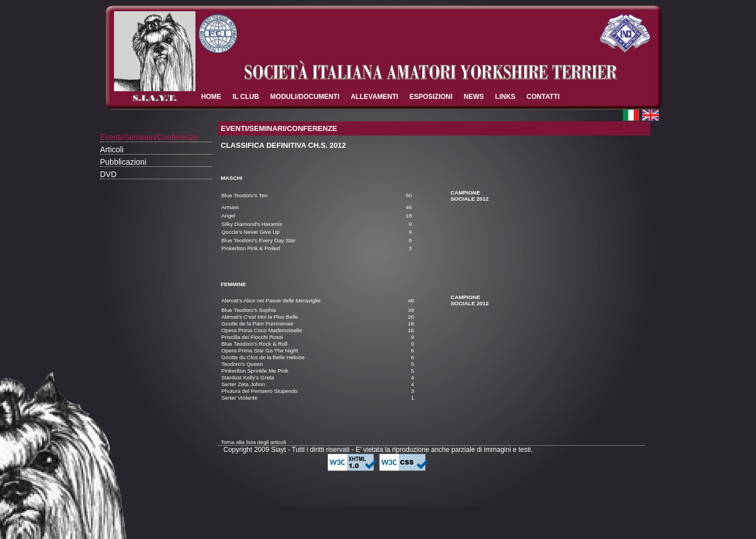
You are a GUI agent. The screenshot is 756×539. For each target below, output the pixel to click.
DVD (108, 174)
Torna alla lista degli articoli (254, 442)
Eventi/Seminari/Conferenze (149, 137)
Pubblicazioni (123, 162)
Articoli (112, 150)
